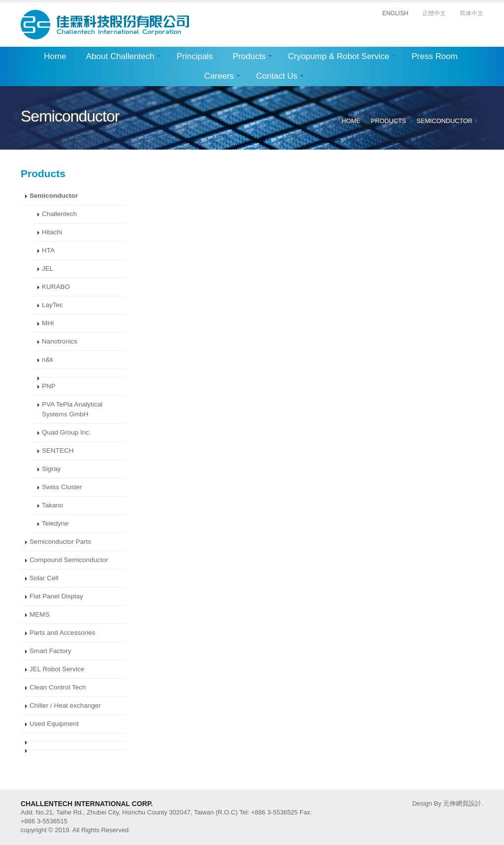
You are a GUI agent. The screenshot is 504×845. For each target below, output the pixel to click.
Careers (219, 76)
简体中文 (472, 13)
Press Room (435, 56)
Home (55, 56)
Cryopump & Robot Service (339, 56)
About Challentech (120, 56)
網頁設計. (470, 803)
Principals (195, 56)
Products (249, 56)
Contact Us (277, 76)
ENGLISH (395, 13)
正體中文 (434, 13)
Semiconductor (444, 121)
